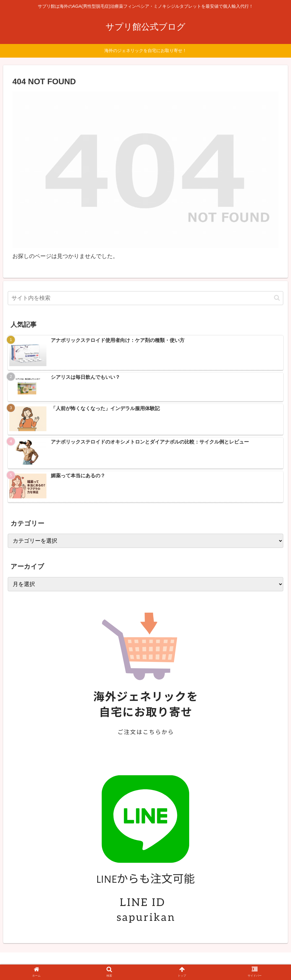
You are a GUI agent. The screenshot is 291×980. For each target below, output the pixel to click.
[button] (277, 298)
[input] (145, 298)
